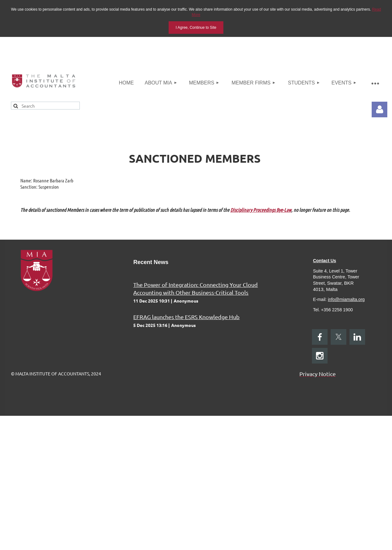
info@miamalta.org (346, 299)
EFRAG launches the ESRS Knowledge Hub (186, 317)
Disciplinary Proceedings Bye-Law (261, 210)
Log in (379, 109)
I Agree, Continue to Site (196, 28)
